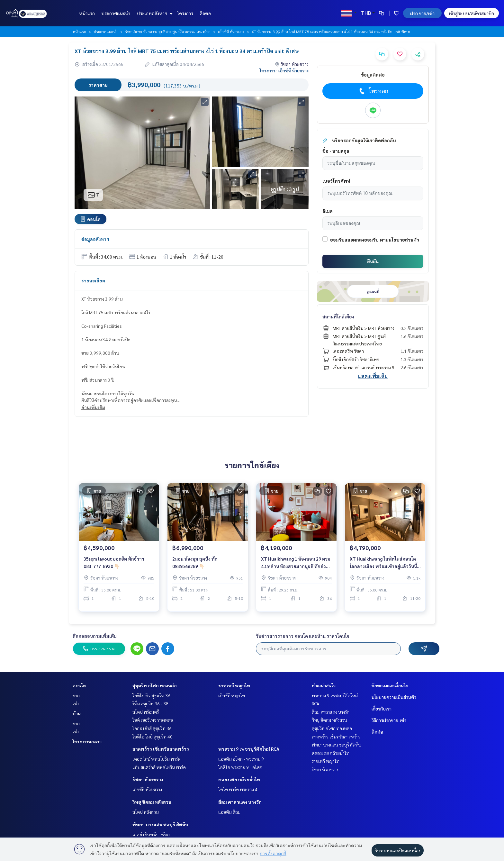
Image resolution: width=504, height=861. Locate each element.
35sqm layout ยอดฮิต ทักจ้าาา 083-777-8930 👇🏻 (114, 567)
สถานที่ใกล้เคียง (338, 316)
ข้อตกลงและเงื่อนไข (390, 685)
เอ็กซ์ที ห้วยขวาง (231, 32)
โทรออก (373, 91)
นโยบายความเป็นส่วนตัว (394, 697)
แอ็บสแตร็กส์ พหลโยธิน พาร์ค (159, 767)
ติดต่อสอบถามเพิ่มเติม (95, 636)
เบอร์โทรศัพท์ (336, 181)
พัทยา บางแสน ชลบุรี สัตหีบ (160, 824)
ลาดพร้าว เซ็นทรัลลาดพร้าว (161, 749)
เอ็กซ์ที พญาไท (232, 695)
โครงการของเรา (87, 741)
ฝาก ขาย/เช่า (422, 13)
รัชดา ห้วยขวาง (148, 779)
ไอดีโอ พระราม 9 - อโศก (240, 767)
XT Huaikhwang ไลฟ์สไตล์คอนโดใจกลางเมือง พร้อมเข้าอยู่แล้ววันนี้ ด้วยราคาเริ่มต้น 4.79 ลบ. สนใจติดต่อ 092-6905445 (383, 567)
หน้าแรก (87, 13)
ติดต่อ (205, 13)
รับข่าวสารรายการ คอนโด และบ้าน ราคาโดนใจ (303, 636)
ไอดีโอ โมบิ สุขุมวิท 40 (153, 737)
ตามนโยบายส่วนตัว (400, 240)
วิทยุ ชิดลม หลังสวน (152, 802)
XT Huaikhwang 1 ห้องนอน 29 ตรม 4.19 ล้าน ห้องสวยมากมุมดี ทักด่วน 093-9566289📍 (296, 567)
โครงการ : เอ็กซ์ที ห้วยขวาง (284, 70)
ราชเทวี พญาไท (234, 685)
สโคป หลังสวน (146, 812)
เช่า (76, 703)
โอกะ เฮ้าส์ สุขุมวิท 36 (152, 728)
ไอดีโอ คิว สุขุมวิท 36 (151, 695)
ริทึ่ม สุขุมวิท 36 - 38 (150, 703)
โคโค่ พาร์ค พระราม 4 (238, 789)
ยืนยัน (373, 261)
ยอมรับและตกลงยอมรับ (354, 240)
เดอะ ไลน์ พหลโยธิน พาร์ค (157, 759)
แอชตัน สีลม (229, 812)
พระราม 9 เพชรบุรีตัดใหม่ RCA (249, 749)
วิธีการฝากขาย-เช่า (389, 720)
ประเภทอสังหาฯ (154, 13)
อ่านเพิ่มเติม (93, 407)
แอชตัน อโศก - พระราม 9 (241, 759)
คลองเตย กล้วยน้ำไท (239, 779)
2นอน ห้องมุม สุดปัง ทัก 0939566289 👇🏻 (195, 567)
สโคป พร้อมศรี (146, 712)
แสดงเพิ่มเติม (373, 376)
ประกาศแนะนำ (116, 13)
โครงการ (185, 13)
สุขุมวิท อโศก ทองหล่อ (155, 685)
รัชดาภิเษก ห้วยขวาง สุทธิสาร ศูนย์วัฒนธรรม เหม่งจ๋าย (168, 32)
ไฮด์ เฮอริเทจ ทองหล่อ (153, 720)
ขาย (76, 695)
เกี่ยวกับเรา (382, 709)
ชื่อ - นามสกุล (336, 151)
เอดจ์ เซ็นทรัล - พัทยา (152, 834)
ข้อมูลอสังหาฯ (95, 239)
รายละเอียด (93, 280)
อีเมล (328, 211)
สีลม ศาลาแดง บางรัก (240, 802)
